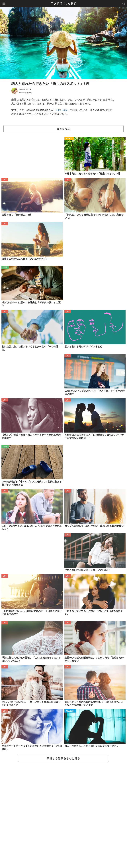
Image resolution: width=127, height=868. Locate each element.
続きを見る (64, 129)
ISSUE (5, 268)
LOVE (5, 180)
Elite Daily (62, 110)
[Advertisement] (64, 815)
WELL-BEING (70, 711)
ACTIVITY (69, 139)
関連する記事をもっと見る (63, 758)
